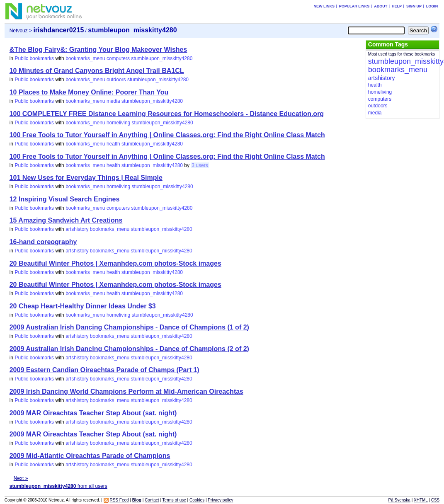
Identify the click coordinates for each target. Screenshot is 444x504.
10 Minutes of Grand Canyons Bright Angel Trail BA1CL (97, 71)
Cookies (197, 500)
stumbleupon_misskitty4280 (162, 58)
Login (432, 6)
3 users (200, 165)
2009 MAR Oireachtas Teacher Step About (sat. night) (93, 413)
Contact (152, 500)
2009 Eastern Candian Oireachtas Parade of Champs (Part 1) (104, 370)
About (381, 6)
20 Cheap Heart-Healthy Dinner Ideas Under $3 (83, 306)
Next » (21, 478)
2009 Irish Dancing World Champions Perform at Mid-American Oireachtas (126, 391)
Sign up (414, 6)
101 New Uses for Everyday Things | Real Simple (86, 178)
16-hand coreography (43, 242)
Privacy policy (220, 500)
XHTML (421, 500)
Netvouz (19, 31)
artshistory (77, 229)
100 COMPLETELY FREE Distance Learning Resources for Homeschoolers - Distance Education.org (167, 114)
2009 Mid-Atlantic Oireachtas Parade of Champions (90, 456)
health (113, 144)
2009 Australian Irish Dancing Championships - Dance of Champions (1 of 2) (129, 327)
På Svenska (399, 500)
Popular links (354, 6)
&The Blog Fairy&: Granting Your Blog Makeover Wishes (98, 50)
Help (397, 6)
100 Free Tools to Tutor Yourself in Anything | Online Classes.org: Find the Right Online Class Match (167, 135)
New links (324, 6)
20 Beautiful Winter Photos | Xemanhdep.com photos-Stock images (115, 263)
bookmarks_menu (85, 58)
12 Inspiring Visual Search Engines (65, 199)
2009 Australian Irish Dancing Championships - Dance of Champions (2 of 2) (129, 349)
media (113, 101)
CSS (436, 500)
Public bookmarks (34, 58)
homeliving (118, 123)
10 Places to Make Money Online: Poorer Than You (89, 92)
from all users (58, 486)
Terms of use (174, 500)
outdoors (116, 80)
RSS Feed (119, 500)
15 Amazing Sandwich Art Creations (66, 220)
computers (118, 58)
